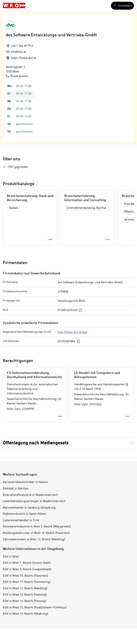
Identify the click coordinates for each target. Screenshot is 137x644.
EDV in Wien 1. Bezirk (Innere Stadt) (27, 563)
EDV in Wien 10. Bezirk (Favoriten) (25, 576)
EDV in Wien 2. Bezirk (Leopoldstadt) (27, 569)
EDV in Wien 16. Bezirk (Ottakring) (26, 614)
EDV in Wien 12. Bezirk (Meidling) (25, 589)
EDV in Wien (11, 557)
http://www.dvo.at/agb (72, 332)
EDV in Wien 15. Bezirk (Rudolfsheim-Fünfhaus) (35, 608)
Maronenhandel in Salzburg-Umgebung (29, 508)
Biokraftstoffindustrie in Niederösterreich (30, 495)
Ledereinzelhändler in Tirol (21, 520)
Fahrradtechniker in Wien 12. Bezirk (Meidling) (34, 540)
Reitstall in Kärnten (16, 489)
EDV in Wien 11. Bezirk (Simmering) (27, 582)
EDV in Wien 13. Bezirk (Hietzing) (25, 595)
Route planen (17, 76)
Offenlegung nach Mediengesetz (36, 443)
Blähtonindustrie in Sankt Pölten (24, 514)
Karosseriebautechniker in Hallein (25, 482)
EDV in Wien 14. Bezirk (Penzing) (25, 601)
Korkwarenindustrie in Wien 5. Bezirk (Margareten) (37, 527)
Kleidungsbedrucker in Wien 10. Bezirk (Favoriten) (36, 533)
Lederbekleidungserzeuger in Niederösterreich (34, 501)
